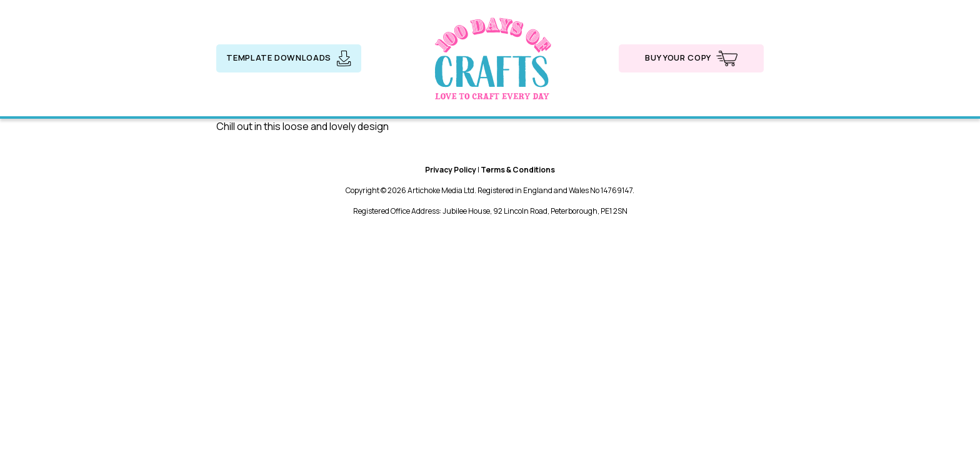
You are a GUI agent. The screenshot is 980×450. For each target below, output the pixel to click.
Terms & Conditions (518, 170)
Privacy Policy (451, 170)
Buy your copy (691, 58)
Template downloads (288, 58)
